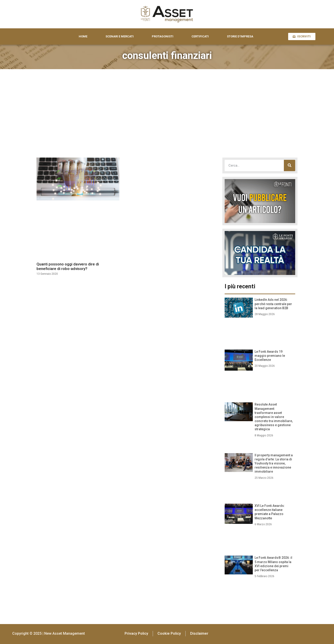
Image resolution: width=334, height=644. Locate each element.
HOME (83, 36)
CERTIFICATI (200, 36)
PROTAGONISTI (163, 36)
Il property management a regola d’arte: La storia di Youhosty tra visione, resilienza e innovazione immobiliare (274, 463)
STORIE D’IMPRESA (240, 36)
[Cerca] (290, 165)
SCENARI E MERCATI (120, 36)
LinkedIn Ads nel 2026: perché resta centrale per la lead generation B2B (273, 304)
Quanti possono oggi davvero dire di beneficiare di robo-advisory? (68, 266)
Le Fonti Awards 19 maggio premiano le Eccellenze (270, 356)
